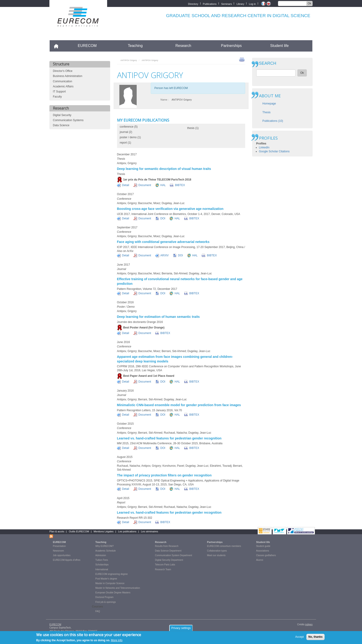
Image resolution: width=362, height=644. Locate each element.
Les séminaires (150, 531)
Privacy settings (181, 629)
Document (145, 185)
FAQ (98, 611)
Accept (300, 638)
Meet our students (216, 555)
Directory (193, 4)
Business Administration (68, 76)
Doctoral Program (104, 597)
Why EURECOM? (104, 546)
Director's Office (63, 71)
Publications (210, 4)
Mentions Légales (104, 531)
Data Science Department (168, 551)
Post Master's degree (106, 579)
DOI (163, 218)
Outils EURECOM (79, 531)
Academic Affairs (63, 86)
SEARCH (268, 63)
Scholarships (102, 565)
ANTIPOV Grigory (129, 60)
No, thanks (315, 638)
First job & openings (106, 602)
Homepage (269, 104)
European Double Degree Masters (113, 593)
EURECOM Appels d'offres (67, 560)
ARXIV (165, 255)
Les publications (127, 531)
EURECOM (87, 46)
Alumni (260, 560)
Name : (164, 100)
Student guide (263, 546)
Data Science (61, 125)
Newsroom (58, 551)
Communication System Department (173, 555)
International (102, 569)
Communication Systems (68, 120)
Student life (279, 46)
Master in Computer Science (110, 583)
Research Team (163, 569)
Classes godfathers (266, 555)
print (242, 59)
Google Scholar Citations (274, 151)
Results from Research (167, 546)
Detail (126, 185)
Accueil (58, 46)
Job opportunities (62, 555)
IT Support (59, 92)
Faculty (57, 97)
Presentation (59, 546)
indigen (309, 624)
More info (117, 641)
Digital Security (62, 115)
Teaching (135, 46)
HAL (163, 185)
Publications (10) (273, 121)
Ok (309, 3)
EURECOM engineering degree (112, 574)
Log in (252, 4)
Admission (101, 555)
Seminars (226, 4)
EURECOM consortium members (224, 546)
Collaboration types (217, 551)
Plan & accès (57, 531)
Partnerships (231, 46)
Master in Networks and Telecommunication (118, 588)
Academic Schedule (106, 551)
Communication (62, 81)
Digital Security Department (169, 560)
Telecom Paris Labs (165, 565)
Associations (262, 551)
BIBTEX (180, 185)
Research (183, 46)
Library (240, 4)
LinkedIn (264, 147)
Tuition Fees (102, 560)
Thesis (267, 112)
